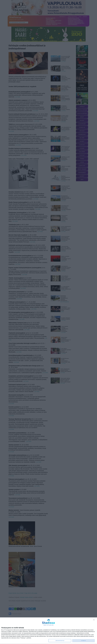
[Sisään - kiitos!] (94, 620)
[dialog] (48, 631)
